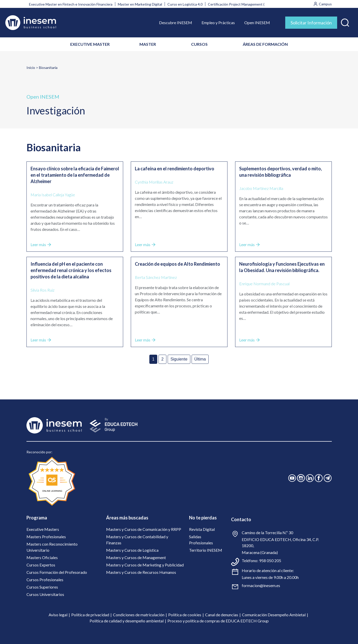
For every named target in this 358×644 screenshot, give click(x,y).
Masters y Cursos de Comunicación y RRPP (144, 529)
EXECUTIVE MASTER (90, 44)
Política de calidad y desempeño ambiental (127, 621)
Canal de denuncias (222, 615)
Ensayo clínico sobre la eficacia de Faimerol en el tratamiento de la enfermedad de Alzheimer (75, 175)
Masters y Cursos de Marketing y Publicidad (145, 565)
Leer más (41, 244)
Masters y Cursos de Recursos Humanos (141, 572)
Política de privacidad (90, 615)
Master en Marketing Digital (140, 4)
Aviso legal (58, 615)
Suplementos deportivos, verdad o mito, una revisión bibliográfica (281, 172)
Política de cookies (185, 615)
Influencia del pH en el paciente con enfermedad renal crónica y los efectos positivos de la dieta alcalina (71, 270)
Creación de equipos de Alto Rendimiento (177, 264)
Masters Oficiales (42, 557)
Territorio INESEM (206, 550)
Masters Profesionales (46, 537)
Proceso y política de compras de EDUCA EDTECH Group (218, 621)
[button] (345, 21)
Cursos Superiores (42, 587)
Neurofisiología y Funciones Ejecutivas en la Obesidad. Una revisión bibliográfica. (282, 267)
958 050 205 (270, 560)
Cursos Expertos (41, 565)
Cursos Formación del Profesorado (57, 572)
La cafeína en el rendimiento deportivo (175, 169)
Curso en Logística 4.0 (185, 4)
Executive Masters (43, 529)
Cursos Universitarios (45, 594)
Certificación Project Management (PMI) (240, 4)
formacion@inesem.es (261, 585)
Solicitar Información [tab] (311, 23)
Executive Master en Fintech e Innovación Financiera (71, 4)
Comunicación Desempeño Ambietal (274, 615)
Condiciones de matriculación (139, 615)
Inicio (31, 68)
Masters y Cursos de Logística (132, 550)
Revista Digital (202, 529)
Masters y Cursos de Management (136, 557)
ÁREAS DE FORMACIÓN (265, 44)
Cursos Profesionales (45, 580)
